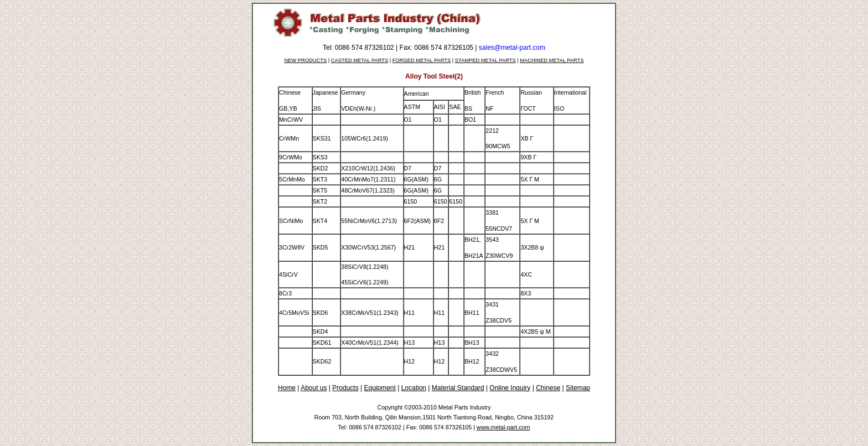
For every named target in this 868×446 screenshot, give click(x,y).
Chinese (548, 388)
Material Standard (458, 388)
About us (314, 388)
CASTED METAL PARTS (360, 60)
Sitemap (578, 388)
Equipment (379, 388)
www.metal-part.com (503, 427)
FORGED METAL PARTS (422, 60)
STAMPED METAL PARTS (485, 60)
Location (414, 388)
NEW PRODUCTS (306, 60)
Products (345, 388)
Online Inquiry (510, 388)
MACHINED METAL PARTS (552, 60)
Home (287, 388)
